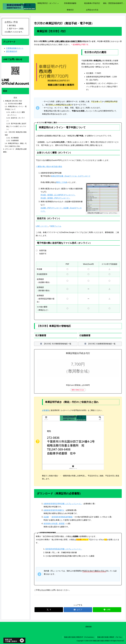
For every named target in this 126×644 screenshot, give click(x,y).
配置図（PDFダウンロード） (59, 198)
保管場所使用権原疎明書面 (62, 517)
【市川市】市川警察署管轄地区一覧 (57, 344)
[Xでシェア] (49, 610)
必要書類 (46, 410)
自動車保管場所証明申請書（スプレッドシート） (63, 504)
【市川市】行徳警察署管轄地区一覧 (101, 344)
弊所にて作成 (62, 182)
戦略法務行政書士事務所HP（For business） (80, 637)
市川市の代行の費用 (15, 104)
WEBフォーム (56, 226)
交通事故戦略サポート (15, 48)
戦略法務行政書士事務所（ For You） (110, 637)
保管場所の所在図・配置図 (54, 524)
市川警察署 (15, 138)
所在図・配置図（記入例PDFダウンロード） (58, 195)
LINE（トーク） (42, 226)
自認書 (46, 517)
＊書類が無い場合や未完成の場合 (49, 167)
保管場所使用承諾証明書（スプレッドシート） (64, 549)
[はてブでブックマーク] (78, 610)
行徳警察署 (15, 141)
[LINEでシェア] (107, 610)
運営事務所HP (12, 51)
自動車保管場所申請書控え (54, 510)
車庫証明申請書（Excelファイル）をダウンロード (71, 176)
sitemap (89, 626)
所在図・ (44, 198)
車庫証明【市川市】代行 (14, 101)
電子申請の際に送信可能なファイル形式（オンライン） (16, 126)
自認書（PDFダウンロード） (52, 208)
